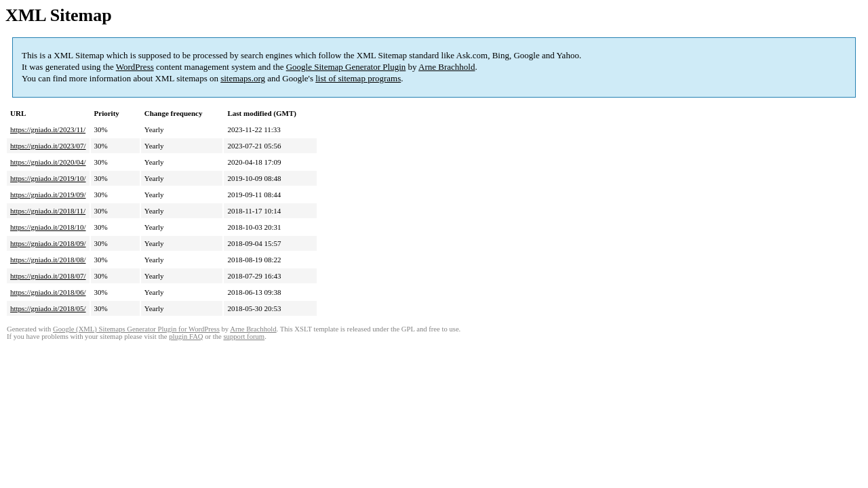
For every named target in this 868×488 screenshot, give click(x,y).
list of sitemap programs (358, 78)
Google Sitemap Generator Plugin (346, 67)
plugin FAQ (186, 337)
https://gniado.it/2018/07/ (48, 276)
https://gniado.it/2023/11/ (48, 129)
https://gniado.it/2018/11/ (48, 211)
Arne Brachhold (447, 67)
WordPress (135, 67)
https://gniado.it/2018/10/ (48, 227)
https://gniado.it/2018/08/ (48, 260)
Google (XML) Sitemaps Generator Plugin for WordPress (136, 329)
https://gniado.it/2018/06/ (48, 292)
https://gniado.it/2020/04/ (48, 162)
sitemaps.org (243, 78)
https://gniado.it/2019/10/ (48, 178)
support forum (244, 337)
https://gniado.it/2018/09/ (48, 243)
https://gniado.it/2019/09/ (48, 195)
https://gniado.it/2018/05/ (48, 308)
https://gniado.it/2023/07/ (48, 146)
